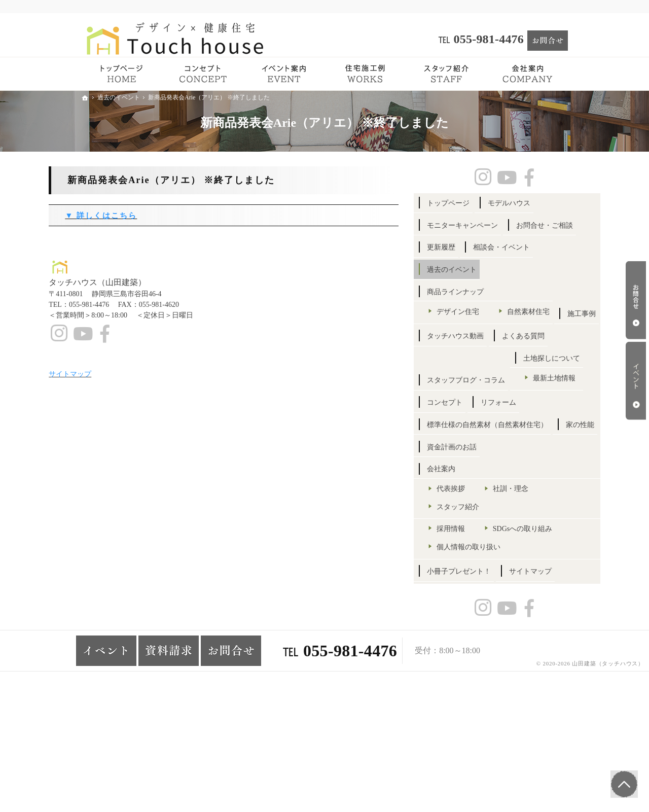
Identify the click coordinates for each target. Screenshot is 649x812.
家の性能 (474, 540)
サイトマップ (481, 705)
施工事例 (474, 376)
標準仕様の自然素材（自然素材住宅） (509, 514)
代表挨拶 (483, 582)
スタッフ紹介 (490, 600)
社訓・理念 (543, 582)
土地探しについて (488, 443)
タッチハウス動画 (534, 376)
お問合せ (636, 300)
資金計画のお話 (531, 540)
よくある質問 (481, 398)
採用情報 (483, 622)
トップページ (481, 203)
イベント (636, 381)
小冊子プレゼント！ (491, 683)
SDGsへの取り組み (499, 640)
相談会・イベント (534, 270)
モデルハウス (542, 203)
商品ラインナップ (488, 314)
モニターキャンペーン (495, 225)
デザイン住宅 (490, 333)
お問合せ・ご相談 (488, 247)
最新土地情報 (490, 462)
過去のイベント (484, 292)
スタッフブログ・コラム (498, 421)
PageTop (622, 782)
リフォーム (531, 487)
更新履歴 (474, 270)
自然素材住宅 (490, 352)
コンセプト (477, 487)
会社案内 (474, 563)
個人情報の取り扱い (501, 658)
